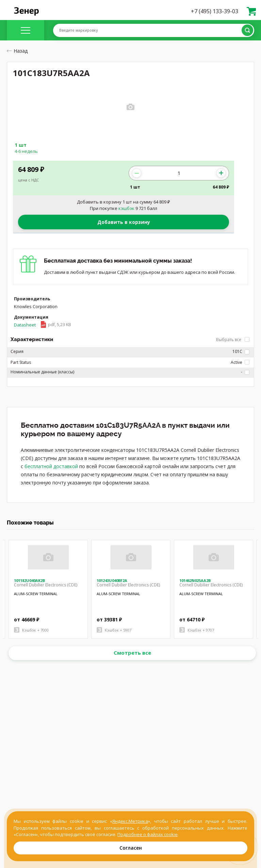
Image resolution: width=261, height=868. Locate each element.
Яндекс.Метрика (130, 821)
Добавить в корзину (124, 222)
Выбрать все (233, 340)
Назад (17, 51)
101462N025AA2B (195, 580)
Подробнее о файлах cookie (148, 834)
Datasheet (43, 325)
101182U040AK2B (29, 580)
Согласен (131, 848)
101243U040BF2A (112, 580)
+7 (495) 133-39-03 (215, 11)
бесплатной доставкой (51, 466)
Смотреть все (132, 653)
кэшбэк (126, 208)
